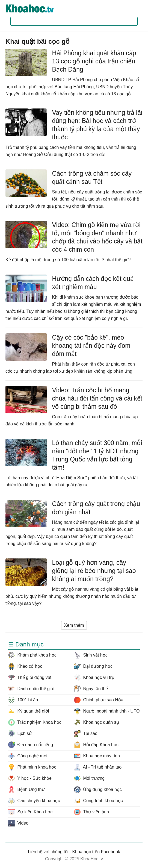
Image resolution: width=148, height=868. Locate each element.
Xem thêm (74, 625)
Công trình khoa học (98, 801)
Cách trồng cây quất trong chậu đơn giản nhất (96, 508)
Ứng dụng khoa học (98, 790)
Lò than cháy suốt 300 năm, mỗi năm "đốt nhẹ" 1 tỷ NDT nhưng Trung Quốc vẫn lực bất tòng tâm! (97, 455)
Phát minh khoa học (32, 767)
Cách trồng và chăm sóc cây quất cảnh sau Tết (92, 178)
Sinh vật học (91, 655)
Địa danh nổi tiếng (31, 745)
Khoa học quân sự (97, 722)
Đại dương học (93, 666)
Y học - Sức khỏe (30, 778)
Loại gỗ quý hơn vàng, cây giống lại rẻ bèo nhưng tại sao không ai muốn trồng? (94, 571)
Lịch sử (20, 734)
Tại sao (86, 734)
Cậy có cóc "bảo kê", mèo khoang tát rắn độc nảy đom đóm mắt (91, 346)
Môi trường (89, 778)
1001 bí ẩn (23, 700)
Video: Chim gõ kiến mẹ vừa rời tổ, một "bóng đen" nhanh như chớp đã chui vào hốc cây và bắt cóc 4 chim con (97, 237)
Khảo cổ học (25, 666)
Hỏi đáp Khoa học (96, 745)
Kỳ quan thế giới (29, 711)
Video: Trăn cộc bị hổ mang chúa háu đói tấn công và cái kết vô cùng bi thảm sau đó (97, 398)
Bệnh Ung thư (26, 790)
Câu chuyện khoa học (34, 801)
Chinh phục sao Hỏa (99, 700)
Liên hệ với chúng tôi (48, 852)
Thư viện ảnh (91, 812)
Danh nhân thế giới (31, 689)
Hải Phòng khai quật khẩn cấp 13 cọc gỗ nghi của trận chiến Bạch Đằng (94, 61)
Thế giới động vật (30, 678)
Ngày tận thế (91, 689)
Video (18, 823)
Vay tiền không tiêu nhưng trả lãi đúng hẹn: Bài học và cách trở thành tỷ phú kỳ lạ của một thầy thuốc (97, 125)
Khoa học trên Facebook (96, 852)
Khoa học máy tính (97, 756)
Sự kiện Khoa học (30, 812)
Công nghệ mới (28, 756)
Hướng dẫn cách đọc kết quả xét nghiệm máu (93, 283)
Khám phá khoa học (32, 655)
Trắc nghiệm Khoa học (35, 722)
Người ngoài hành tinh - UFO (107, 711)
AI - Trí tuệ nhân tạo (98, 767)
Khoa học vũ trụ (94, 678)
